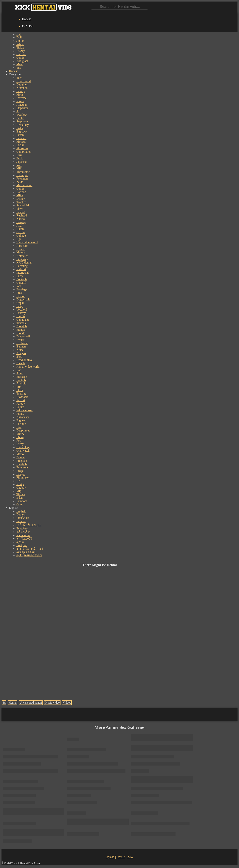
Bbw (19, 357)
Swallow (22, 115)
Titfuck (21, 494)
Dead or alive (24, 360)
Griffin (21, 232)
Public (20, 118)
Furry (20, 276)
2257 (130, 857)
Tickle (20, 47)
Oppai (20, 303)
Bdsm (20, 498)
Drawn (21, 457)
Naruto (21, 219)
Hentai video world (28, 367)
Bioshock (22, 397)
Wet (19, 286)
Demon (21, 296)
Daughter (22, 84)
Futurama (22, 467)
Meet (20, 64)
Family (21, 91)
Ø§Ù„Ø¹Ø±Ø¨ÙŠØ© (29, 555)
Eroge (20, 471)
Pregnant (22, 461)
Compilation (24, 152)
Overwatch (23, 451)
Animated (22, 256)
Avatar (20, 340)
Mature (21, 252)
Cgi (19, 239)
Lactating (22, 266)
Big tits (21, 316)
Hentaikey (23, 125)
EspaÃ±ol (22, 528)
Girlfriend (22, 343)
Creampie (22, 175)
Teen (19, 78)
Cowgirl (21, 283)
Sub (19, 68)
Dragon (21, 474)
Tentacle (21, 323)
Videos (67, 703)
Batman (21, 346)
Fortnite (21, 424)
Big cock (22, 131)
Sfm (19, 387)
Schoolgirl (23, 205)
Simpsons (22, 148)
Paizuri (21, 400)
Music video (52, 703)
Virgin (20, 101)
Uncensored (24, 81)
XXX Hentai (24, 262)
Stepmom (22, 121)
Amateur (22, 105)
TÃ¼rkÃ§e (23, 532)
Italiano (21, 521)
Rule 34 (21, 269)
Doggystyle (23, 299)
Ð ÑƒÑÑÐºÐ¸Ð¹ (29, 525)
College (21, 236)
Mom (20, 95)
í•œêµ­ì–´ (22, 545)
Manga (21, 330)
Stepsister (22, 108)
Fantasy (21, 313)
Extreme (21, 98)
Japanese (22, 162)
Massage (22, 377)
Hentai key (23, 447)
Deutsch (21, 514)
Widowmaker (24, 410)
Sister (20, 128)
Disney (21, 51)
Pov (19, 441)
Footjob (21, 380)
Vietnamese (23, 535)
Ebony (20, 437)
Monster (21, 142)
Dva (19, 427)
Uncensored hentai (31, 703)
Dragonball (23, 336)
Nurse (20, 350)
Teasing (21, 394)
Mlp (19, 491)
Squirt (20, 407)
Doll (19, 37)
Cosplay (21, 222)
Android (21, 383)
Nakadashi (23, 417)
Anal (19, 226)
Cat (18, 370)
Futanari (21, 138)
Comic (20, 58)
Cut (19, 34)
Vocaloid (22, 310)
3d (18, 111)
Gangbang (23, 320)
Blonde (21, 333)
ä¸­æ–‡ (20, 542)
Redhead (22, 215)
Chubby (21, 488)
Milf (19, 168)
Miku (20, 195)
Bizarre (21, 249)
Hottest (26, 19)
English (21, 511)
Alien (20, 373)
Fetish (20, 135)
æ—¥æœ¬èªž (24, 539)
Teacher (21, 202)
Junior (20, 41)
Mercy (20, 434)
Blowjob (22, 326)
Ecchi (20, 158)
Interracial (23, 273)
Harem (21, 229)
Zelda (20, 182)
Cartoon (21, 54)
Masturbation (24, 185)
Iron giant (22, 61)
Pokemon (22, 179)
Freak (20, 293)
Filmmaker (23, 477)
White (20, 44)
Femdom (22, 501)
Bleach (21, 363)
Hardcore (22, 246)
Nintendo (22, 88)
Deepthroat (23, 430)
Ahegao (21, 353)
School (21, 212)
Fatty (20, 306)
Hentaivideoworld (27, 242)
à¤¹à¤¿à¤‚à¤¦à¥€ (26, 552)
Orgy (20, 504)
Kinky (20, 484)
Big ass (21, 420)
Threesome (23, 172)
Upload (110, 857)
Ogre (19, 155)
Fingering (22, 259)
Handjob (22, 464)
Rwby (20, 444)
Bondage (22, 289)
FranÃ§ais (23, 518)
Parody (21, 404)
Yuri (19, 165)
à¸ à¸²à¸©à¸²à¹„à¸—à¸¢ (30, 549)
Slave (20, 209)
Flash (20, 390)
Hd (18, 481)
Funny (20, 414)
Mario (20, 454)
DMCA (121, 857)
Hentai (13, 703)
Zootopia (22, 279)
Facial (20, 145)
